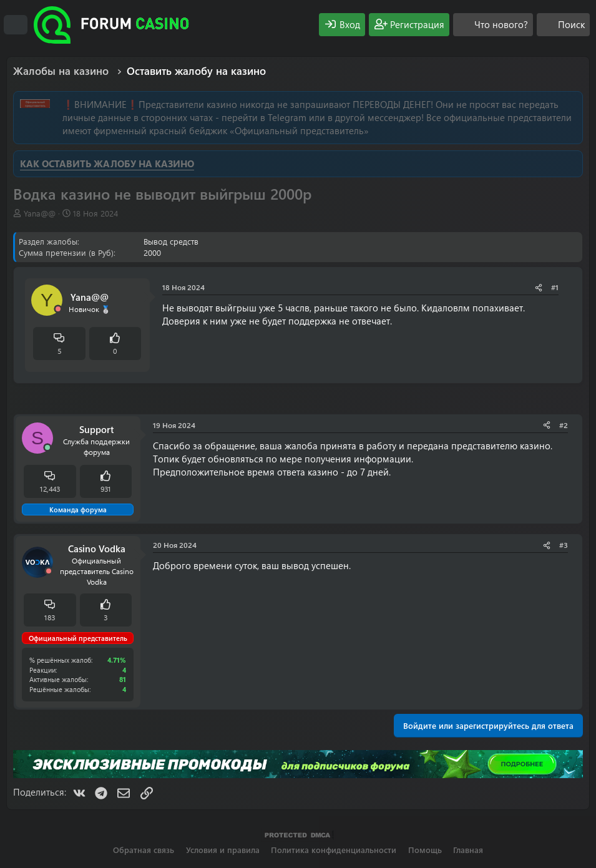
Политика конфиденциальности (334, 850)
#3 (564, 545)
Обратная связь (144, 850)
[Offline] (58, 309)
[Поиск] (563, 25)
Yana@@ (40, 213)
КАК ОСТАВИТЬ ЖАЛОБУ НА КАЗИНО (107, 163)
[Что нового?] (493, 25)
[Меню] (16, 25)
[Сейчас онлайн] (47, 448)
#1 (555, 287)
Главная (468, 850)
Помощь (425, 850)
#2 (564, 425)
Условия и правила (223, 850)
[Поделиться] (539, 287)
